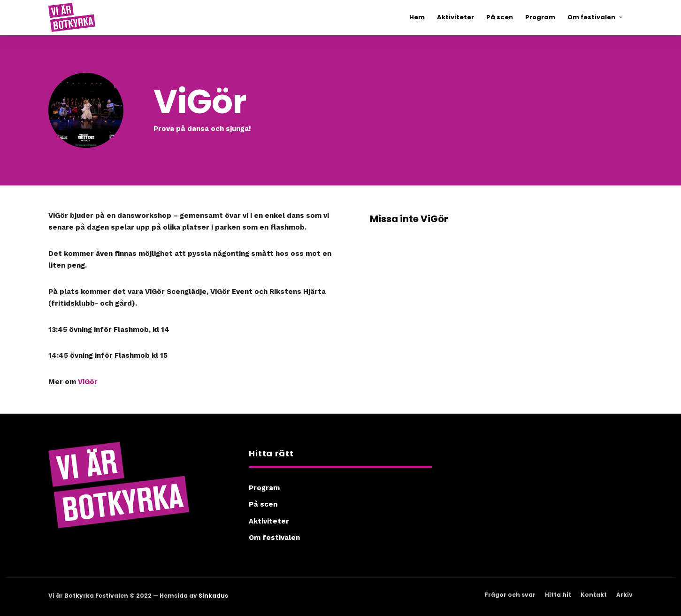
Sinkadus (213, 596)
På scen (263, 504)
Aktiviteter (269, 521)
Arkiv (624, 595)
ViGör (88, 382)
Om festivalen (274, 538)
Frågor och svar (510, 595)
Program (264, 488)
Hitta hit (558, 595)
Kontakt (594, 595)
